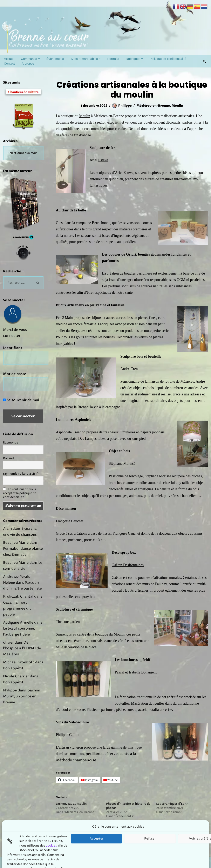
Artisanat (87, 829)
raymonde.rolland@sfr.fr (21, 474)
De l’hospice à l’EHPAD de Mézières (22, 649)
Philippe (125, 106)
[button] (39, 59)
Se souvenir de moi (21, 400)
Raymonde (11, 443)
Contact (9, 63)
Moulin (177, 106)
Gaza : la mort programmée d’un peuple (18, 609)
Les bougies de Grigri (119, 254)
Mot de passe (15, 374)
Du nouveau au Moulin (71, 804)
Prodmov (33, 863)
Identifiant (13, 348)
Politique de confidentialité (168, 59)
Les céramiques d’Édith (172, 804)
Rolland (8, 458)
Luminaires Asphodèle (74, 420)
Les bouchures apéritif (133, 660)
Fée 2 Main (64, 318)
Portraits (113, 59)
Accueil (9, 59)
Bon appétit (13, 668)
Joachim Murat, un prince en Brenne (22, 696)
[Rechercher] (204, 61)
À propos (28, 63)
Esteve (103, 160)
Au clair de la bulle (71, 210)
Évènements (55, 59)
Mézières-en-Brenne (153, 106)
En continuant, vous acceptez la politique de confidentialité (20, 493)
